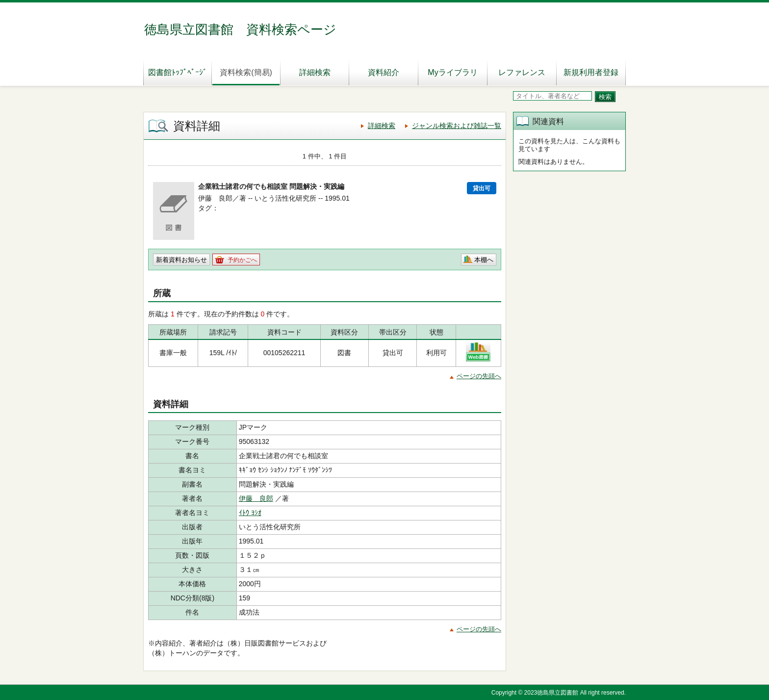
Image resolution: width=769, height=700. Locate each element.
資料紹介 (384, 72)
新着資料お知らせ (181, 260)
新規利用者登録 (591, 72)
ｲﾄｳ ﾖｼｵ (250, 513)
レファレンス (522, 72)
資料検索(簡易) (246, 72)
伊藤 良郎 (256, 498)
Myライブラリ (452, 72)
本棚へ (484, 260)
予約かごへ (242, 260)
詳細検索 (315, 72)
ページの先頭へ (479, 376)
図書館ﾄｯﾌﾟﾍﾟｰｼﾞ (178, 72)
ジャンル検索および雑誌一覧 (457, 126)
